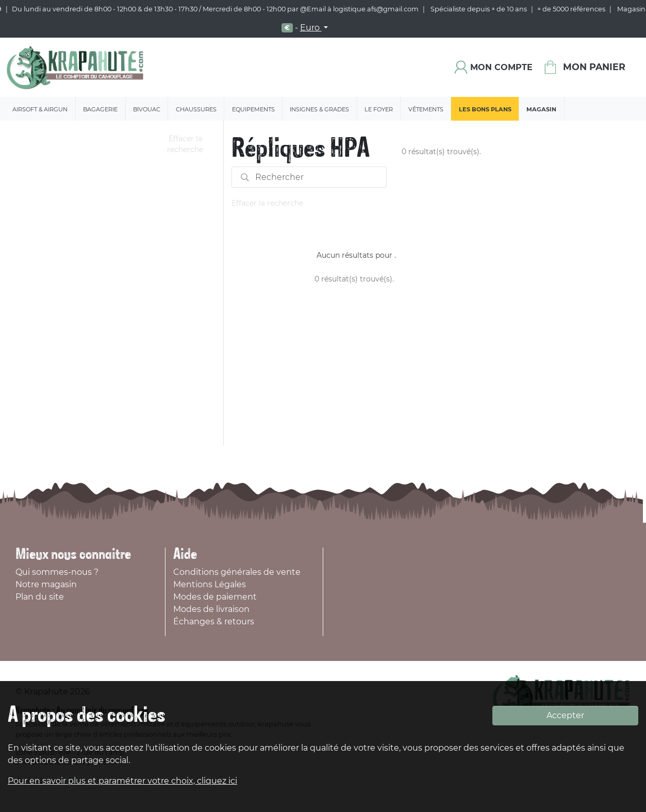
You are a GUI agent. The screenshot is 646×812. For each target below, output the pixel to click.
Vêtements (426, 109)
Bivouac (147, 109)
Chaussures (196, 109)
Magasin (541, 109)
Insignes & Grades (319, 109)
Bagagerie (100, 109)
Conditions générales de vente (237, 572)
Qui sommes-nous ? (57, 572)
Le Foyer (379, 109)
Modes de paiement (215, 597)
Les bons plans (485, 109)
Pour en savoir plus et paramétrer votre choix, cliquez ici (122, 781)
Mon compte (501, 67)
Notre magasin (46, 584)
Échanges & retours (214, 622)
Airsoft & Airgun (40, 109)
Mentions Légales (210, 584)
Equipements (253, 109)
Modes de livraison (211, 609)
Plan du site (40, 597)
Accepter (565, 715)
